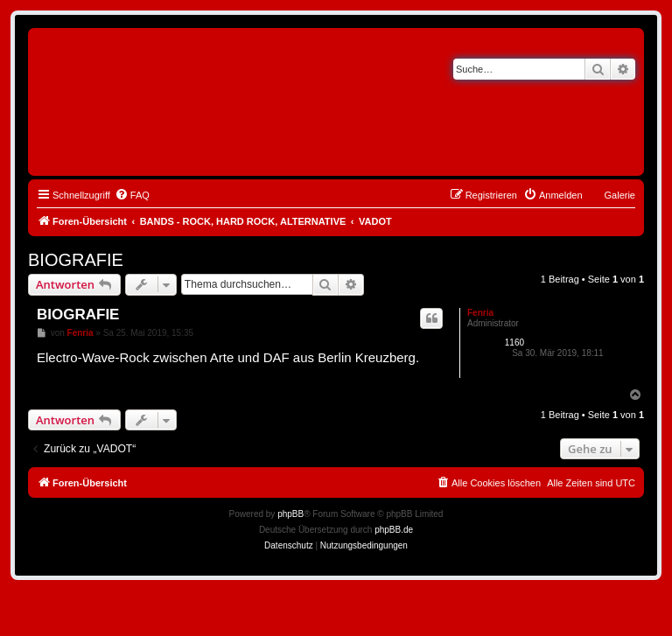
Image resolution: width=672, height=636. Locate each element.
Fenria (480, 313)
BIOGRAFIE (76, 260)
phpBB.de (394, 530)
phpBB (290, 514)
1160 (514, 342)
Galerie (620, 195)
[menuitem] (132, 195)
